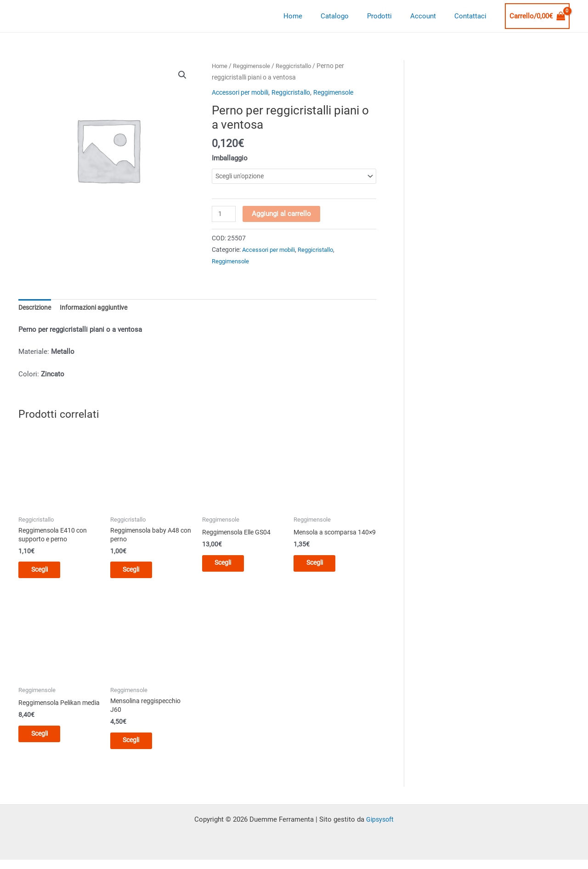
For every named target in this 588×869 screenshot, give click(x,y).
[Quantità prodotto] (224, 215)
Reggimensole (254, 66)
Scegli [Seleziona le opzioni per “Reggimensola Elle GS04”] (230, 565)
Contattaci (473, 16)
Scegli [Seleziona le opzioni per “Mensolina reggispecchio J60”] (138, 746)
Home (314, 16)
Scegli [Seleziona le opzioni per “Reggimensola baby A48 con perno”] (138, 573)
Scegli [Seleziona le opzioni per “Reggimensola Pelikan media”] (46, 746)
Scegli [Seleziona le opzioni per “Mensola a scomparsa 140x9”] (321, 573)
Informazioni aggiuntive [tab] (99, 309)
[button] (182, 75)
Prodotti (391, 16)
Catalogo (351, 16)
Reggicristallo (299, 66)
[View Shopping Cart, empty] (537, 16)
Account (430, 16)
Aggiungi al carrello (282, 214)
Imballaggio (230, 158)
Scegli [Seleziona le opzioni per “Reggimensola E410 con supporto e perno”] (46, 573)
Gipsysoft (380, 826)
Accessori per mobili (244, 92)
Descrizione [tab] (37, 309)
